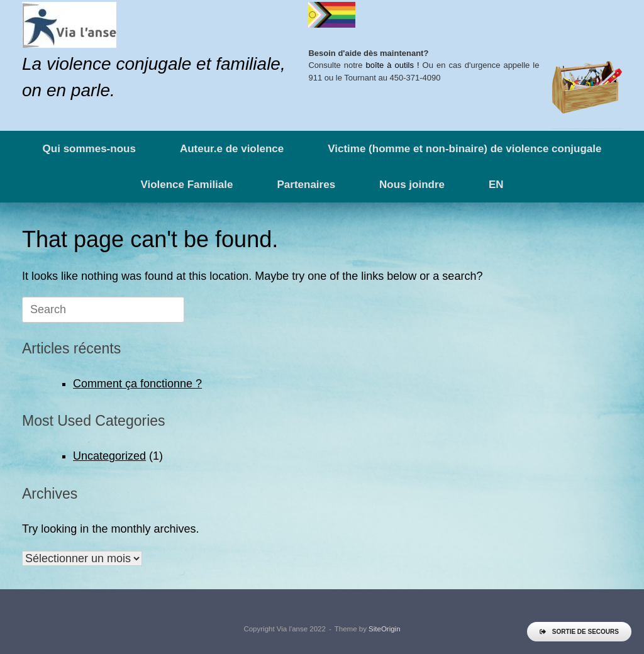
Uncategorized (109, 456)
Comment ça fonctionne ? (137, 384)
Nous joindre (412, 185)
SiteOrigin (385, 629)
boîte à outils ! (392, 65)
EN (496, 185)
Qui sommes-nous (89, 149)
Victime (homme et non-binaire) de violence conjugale (464, 149)
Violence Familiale (186, 185)
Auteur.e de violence (232, 149)
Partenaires (306, 185)
